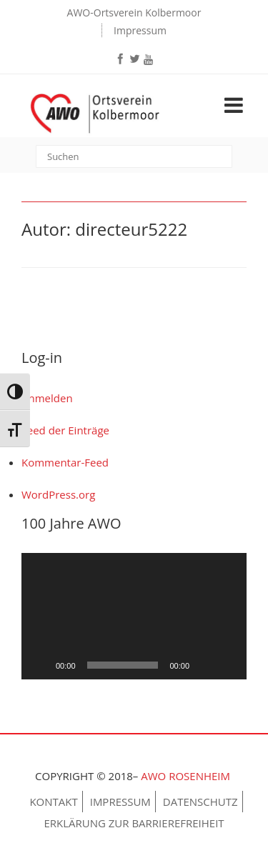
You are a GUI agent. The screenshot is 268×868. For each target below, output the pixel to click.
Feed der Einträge (65, 430)
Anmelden (47, 398)
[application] (134, 616)
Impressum (140, 30)
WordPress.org (58, 494)
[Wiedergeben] (40, 665)
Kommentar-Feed (65, 462)
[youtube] (149, 60)
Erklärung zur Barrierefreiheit (134, 823)
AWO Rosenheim (187, 776)
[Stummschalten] (205, 665)
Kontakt (53, 802)
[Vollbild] (228, 665)
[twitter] (135, 59)
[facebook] (121, 59)
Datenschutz (200, 802)
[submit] (223, 158)
